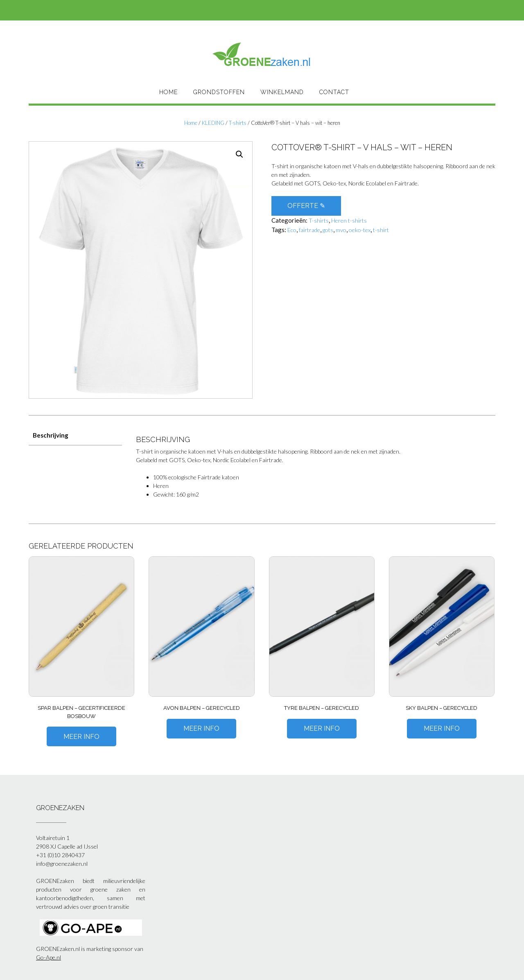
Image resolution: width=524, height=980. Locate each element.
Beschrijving (51, 435)
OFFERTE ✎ (306, 206)
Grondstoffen (219, 92)
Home (191, 123)
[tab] (75, 436)
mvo (341, 230)
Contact (334, 92)
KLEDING (213, 123)
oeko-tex (360, 230)
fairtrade (309, 230)
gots (328, 230)
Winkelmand (282, 92)
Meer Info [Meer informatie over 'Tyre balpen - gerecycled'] (322, 728)
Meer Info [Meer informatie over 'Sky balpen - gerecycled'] (442, 728)
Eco (292, 230)
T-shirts (238, 123)
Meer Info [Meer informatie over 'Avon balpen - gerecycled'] (201, 728)
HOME (168, 92)
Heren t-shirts (349, 220)
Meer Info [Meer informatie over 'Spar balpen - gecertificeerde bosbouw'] (81, 737)
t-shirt (381, 230)
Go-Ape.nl (49, 957)
